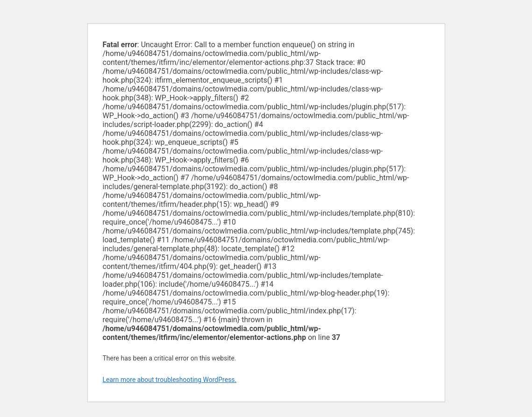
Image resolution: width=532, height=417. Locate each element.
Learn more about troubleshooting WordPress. (170, 380)
